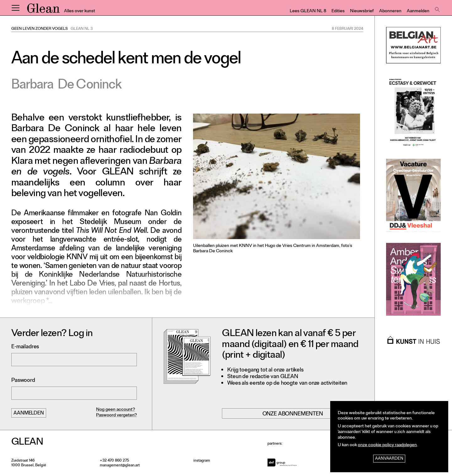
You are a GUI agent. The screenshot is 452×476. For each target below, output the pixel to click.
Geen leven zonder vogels (40, 29)
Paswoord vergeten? (116, 416)
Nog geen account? (116, 410)
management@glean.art (120, 466)
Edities (338, 11)
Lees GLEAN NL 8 (308, 11)
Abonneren (390, 11)
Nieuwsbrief (362, 11)
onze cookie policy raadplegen (387, 445)
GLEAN (43, 10)
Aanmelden (418, 11)
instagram (202, 461)
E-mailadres (25, 347)
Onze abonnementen (293, 414)
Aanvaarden (389, 459)
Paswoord (23, 381)
